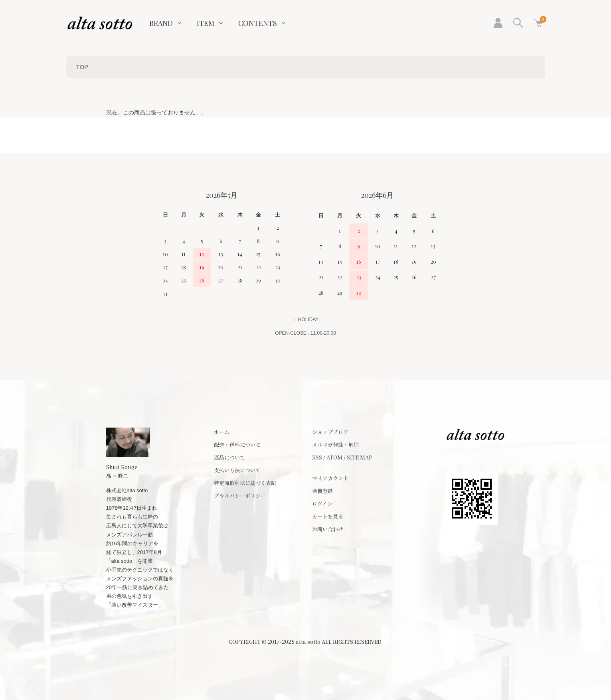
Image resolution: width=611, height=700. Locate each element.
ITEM (206, 23)
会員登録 (322, 491)
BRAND (161, 23)
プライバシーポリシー (240, 496)
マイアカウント (330, 478)
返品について (229, 457)
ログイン (322, 504)
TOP (82, 67)
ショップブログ (330, 432)
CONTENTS (258, 23)
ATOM (334, 457)
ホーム (222, 432)
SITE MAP (360, 457)
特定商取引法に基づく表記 (245, 483)
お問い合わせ (328, 529)
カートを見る (328, 516)
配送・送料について (237, 445)
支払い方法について (237, 470)
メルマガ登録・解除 (335, 445)
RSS (317, 457)
